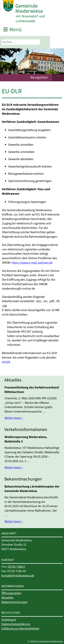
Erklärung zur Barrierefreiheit (20, 629)
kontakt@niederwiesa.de (18, 576)
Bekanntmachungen (15, 602)
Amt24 (6, 362)
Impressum (9, 620)
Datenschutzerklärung (16, 624)
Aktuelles (7, 598)
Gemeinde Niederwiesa (29, 9)
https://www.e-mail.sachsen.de (32, 263)
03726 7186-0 (16, 567)
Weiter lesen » (13, 418)
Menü (15, 30)
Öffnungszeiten (11, 593)
